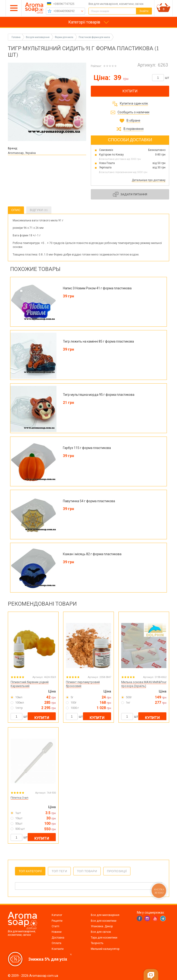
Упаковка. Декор (102, 926)
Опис (16, 210)
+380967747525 (64, 4)
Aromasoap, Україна (22, 153)
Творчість (97, 943)
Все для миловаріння (105, 915)
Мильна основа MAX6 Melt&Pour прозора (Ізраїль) (144, 684)
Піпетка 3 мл (19, 798)
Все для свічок (101, 932)
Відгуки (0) (39, 210)
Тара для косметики (104, 938)
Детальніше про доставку (149, 180)
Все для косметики (104, 921)
